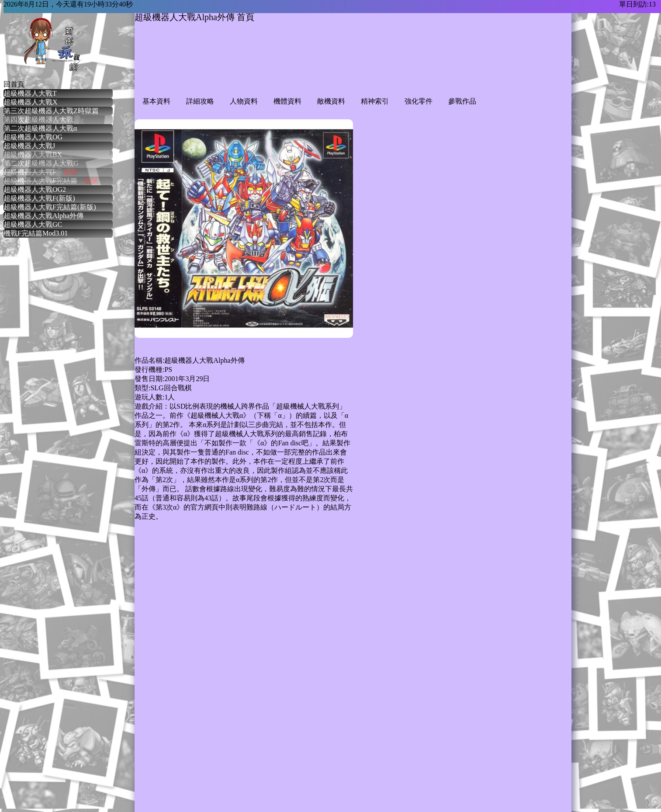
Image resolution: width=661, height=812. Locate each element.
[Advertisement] (294, 66)
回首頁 (14, 84)
